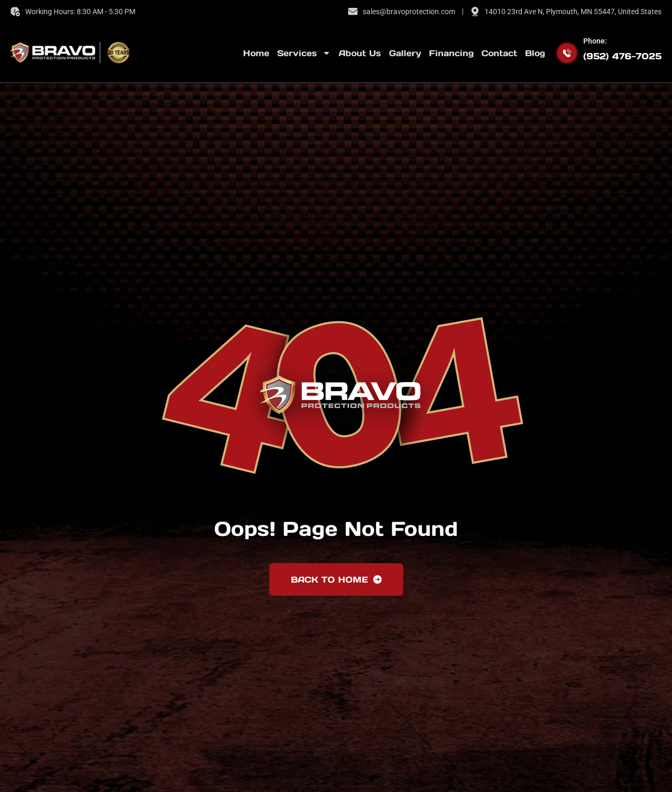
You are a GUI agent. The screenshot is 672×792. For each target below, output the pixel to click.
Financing (451, 53)
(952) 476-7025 (622, 56)
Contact (499, 53)
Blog (535, 53)
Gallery (405, 53)
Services (304, 53)
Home (256, 53)
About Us (360, 53)
